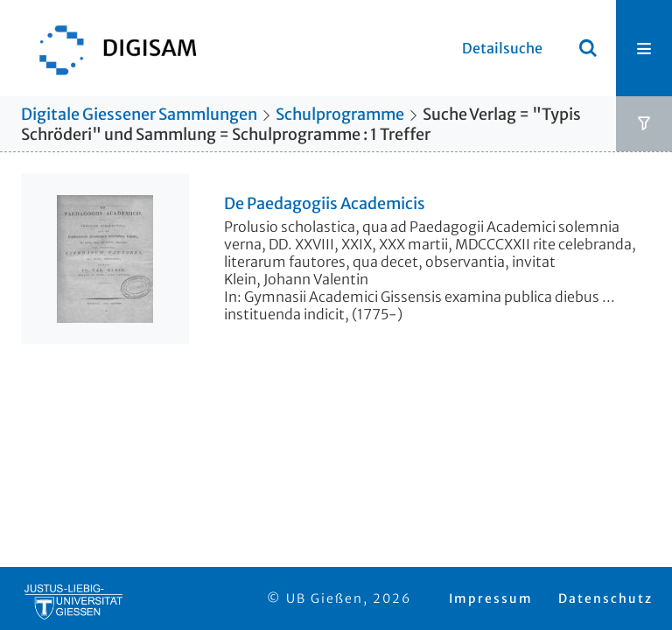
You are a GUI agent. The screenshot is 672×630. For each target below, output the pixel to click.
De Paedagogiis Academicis (325, 204)
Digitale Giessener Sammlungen (139, 114)
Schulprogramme (340, 114)
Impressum (491, 598)
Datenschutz (605, 598)
